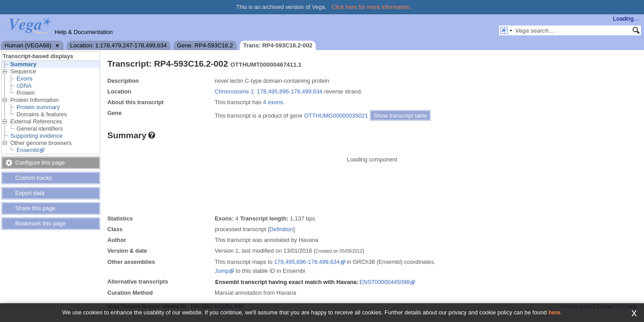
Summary (23, 64)
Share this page (35, 208)
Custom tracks (34, 178)
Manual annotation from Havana (255, 293)
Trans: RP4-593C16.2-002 (278, 45)
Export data (30, 193)
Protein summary (38, 107)
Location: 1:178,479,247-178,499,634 (119, 45)
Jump (222, 271)
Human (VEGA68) (28, 45)
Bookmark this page (40, 223)
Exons (25, 78)
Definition (281, 229)
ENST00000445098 (385, 282)
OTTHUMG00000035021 (336, 116)
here (554, 312)
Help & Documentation (84, 32)
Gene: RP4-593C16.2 (205, 45)
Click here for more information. (372, 7)
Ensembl (28, 150)
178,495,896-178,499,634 (307, 262)
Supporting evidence (36, 136)
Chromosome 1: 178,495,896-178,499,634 (269, 91)
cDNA (24, 86)
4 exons (273, 102)
